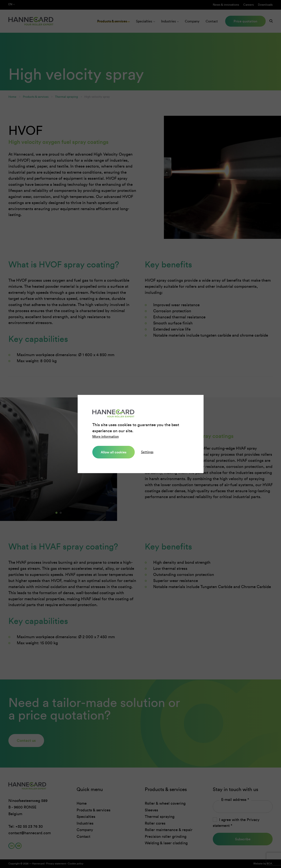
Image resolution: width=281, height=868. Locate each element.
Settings (147, 452)
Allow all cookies (114, 452)
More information (106, 437)
